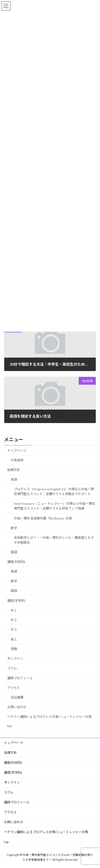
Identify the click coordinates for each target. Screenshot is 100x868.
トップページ (17, 450)
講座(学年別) (16, 600)
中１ (14, 610)
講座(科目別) (16, 562)
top (9, 726)
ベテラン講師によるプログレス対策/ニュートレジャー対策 (49, 717)
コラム (12, 668)
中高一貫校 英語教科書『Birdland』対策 (43, 518)
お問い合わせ (17, 707)
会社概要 (17, 697)
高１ (14, 639)
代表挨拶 (17, 460)
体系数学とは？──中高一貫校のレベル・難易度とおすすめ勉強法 (54, 540)
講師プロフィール (20, 678)
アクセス (13, 687)
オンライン (15, 659)
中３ (14, 629)
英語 (14, 479)
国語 (14, 552)
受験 (14, 649)
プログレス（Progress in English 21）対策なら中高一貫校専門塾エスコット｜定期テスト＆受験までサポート (54, 492)
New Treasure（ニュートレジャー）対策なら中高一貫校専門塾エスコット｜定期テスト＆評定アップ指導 (54, 506)
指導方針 (14, 470)
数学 (14, 528)
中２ (14, 620)
